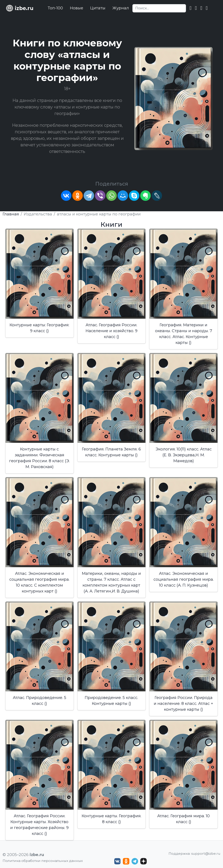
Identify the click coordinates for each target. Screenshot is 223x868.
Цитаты (98, 8)
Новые (77, 8)
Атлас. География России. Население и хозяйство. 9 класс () (111, 331)
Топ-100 (55, 8)
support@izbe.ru (206, 854)
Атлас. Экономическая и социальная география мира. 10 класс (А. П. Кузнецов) (184, 579)
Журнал (121, 8)
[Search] (159, 8)
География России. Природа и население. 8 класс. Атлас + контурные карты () (183, 704)
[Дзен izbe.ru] (144, 861)
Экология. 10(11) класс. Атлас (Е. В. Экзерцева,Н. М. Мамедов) (184, 455)
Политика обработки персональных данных (43, 861)
